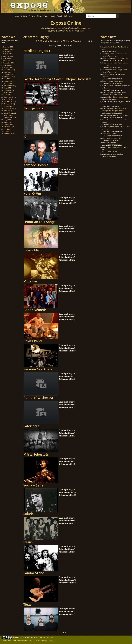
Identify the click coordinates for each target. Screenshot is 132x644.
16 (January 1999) (8, 81)
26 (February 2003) (8, 104)
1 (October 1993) (7, 47)
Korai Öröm (32, 193)
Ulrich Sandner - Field (114, 138)
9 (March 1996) (7, 65)
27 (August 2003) (7, 106)
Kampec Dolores (36, 165)
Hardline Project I (37, 51)
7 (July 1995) (6, 61)
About (59, 16)
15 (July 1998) (6, 79)
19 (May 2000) (6, 88)
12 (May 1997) (6, 72)
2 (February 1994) (8, 49)
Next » (90, 41)
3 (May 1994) (6, 51)
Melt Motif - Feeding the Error (117, 54)
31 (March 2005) (7, 115)
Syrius (28, 542)
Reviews (24, 16)
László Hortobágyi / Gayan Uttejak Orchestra (57, 79)
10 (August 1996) (7, 67)
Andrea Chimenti (111, 134)
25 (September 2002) (9, 102)
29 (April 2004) (7, 111)
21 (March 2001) (7, 93)
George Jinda (33, 108)
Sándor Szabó (34, 573)
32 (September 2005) (9, 118)
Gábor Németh (35, 310)
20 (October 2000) (8, 90)
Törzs (27, 604)
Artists (53, 16)
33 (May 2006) (6, 120)
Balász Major (33, 250)
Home (16, 16)
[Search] (101, 16)
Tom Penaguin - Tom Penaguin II (118, 115)
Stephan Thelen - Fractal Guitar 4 (118, 97)
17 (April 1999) (7, 83)
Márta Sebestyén (36, 454)
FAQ (65, 16)
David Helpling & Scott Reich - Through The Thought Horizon (115, 110)
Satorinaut (31, 426)
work (18, 637)
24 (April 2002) (7, 99)
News (39, 16)
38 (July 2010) (6, 131)
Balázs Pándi (33, 341)
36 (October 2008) (8, 127)
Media (46, 16)
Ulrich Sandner (110, 143)
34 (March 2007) (7, 122)
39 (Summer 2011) (8, 134)
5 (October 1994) (7, 56)
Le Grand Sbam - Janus (115, 81)
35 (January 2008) (8, 124)
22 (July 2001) (6, 95)
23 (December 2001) (9, 97)
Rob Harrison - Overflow (115, 154)
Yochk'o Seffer (34, 485)
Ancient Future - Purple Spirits (117, 70)
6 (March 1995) (7, 58)
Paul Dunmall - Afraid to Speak (118, 58)
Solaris (28, 514)
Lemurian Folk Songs (39, 222)
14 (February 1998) (8, 77)
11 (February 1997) (8, 70)
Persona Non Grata (38, 369)
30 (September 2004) (9, 113)
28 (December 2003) (9, 109)
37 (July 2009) (6, 129)
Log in (71, 16)
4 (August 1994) (7, 54)
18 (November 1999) (9, 86)
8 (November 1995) (8, 63)
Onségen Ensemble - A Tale (116, 93)
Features (32, 16)
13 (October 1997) (8, 74)
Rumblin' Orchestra (38, 398)
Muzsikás (30, 281)
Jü (25, 137)
